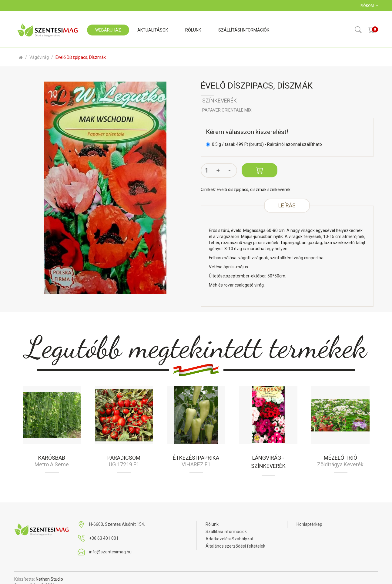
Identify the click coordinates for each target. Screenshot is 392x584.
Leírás (287, 205)
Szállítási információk (226, 532)
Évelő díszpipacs (233, 190)
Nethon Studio (49, 579)
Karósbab (52, 458)
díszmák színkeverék (270, 190)
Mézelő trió (340, 458)
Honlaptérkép (309, 524)
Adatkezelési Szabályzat (230, 539)
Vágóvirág (39, 57)
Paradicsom (124, 458)
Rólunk (212, 524)
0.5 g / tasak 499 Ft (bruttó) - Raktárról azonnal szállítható (264, 144)
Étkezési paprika (196, 458)
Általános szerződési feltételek (235, 546)
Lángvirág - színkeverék (268, 462)
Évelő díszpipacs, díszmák (81, 57)
